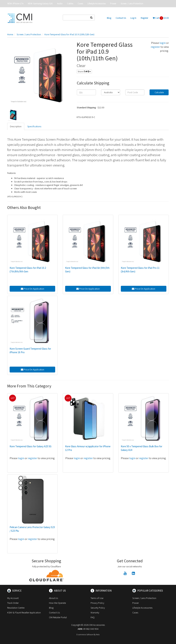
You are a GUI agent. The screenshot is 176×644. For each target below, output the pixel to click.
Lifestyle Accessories (97, 4)
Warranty (95, 613)
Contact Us (121, 18)
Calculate (159, 92)
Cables (70, 4)
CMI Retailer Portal (58, 617)
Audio (60, 4)
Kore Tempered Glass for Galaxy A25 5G (31, 446)
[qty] (86, 92)
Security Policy (98, 608)
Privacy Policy (97, 603)
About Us (53, 598)
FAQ (93, 617)
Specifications (34, 126)
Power (113, 4)
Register (144, 18)
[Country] (111, 92)
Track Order (13, 603)
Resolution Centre (16, 608)
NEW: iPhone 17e (15, 4)
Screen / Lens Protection (132, 4)
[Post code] (135, 92)
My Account (13, 598)
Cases (80, 4)
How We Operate (57, 603)
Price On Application (32, 289)
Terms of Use (97, 598)
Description (16, 126)
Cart (161, 18)
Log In (133, 18)
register (155, 47)
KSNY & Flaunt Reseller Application (24, 613)
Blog (109, 18)
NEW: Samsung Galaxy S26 (40, 4)
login (163, 43)
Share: (84, 71)
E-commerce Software (85, 635)
